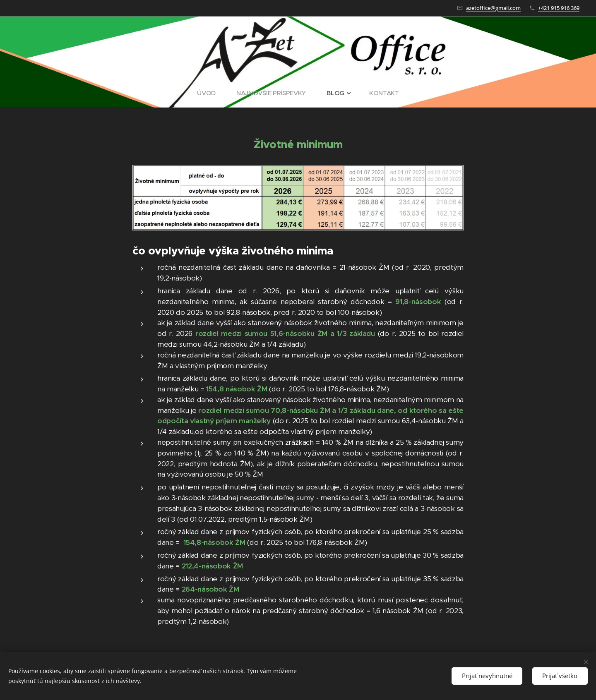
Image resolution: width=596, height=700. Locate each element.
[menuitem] (210, 93)
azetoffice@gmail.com (493, 8)
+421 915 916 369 (559, 8)
